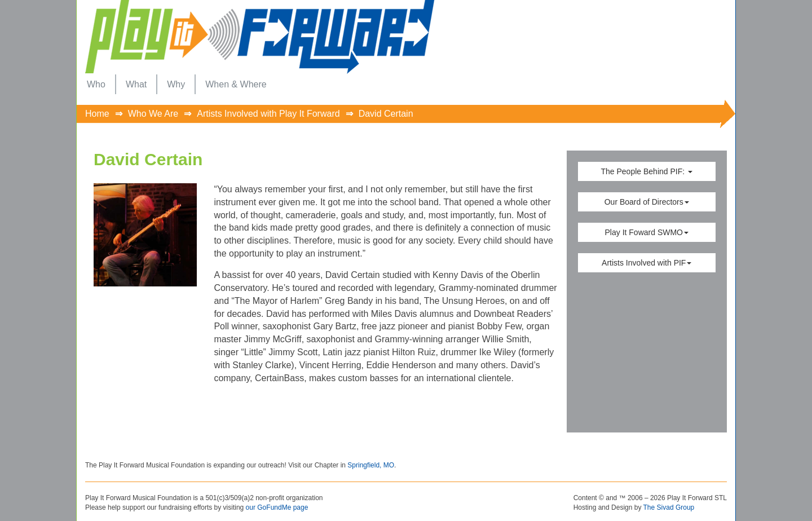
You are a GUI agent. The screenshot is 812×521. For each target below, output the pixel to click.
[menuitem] (96, 84)
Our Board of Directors (647, 202)
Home (97, 114)
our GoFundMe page (277, 507)
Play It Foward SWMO (647, 232)
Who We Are (153, 114)
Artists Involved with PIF (646, 263)
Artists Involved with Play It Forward (268, 114)
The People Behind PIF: (646, 171)
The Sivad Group (669, 507)
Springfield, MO (371, 465)
